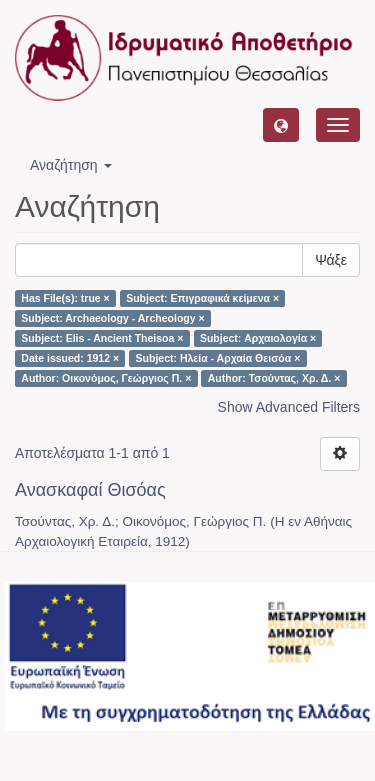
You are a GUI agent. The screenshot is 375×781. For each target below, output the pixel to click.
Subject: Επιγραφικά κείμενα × (202, 298)
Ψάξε (331, 260)
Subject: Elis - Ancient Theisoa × (102, 338)
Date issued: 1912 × (70, 358)
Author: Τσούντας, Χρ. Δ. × (274, 378)
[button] (281, 125)
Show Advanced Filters (289, 407)
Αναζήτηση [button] (71, 165)
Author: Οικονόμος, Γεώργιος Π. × (106, 378)
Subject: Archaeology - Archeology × (112, 318)
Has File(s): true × (65, 298)
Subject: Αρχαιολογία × (258, 338)
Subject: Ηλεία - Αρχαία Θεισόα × (218, 358)
